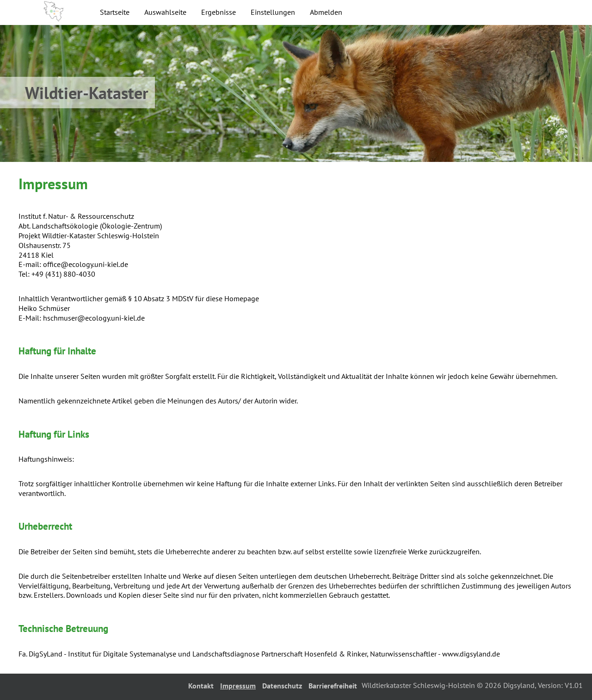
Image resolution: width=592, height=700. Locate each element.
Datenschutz (282, 686)
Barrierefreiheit (333, 686)
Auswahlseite (165, 12)
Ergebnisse (219, 12)
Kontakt (201, 686)
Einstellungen (273, 12)
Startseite (115, 12)
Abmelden (326, 12)
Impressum (238, 686)
